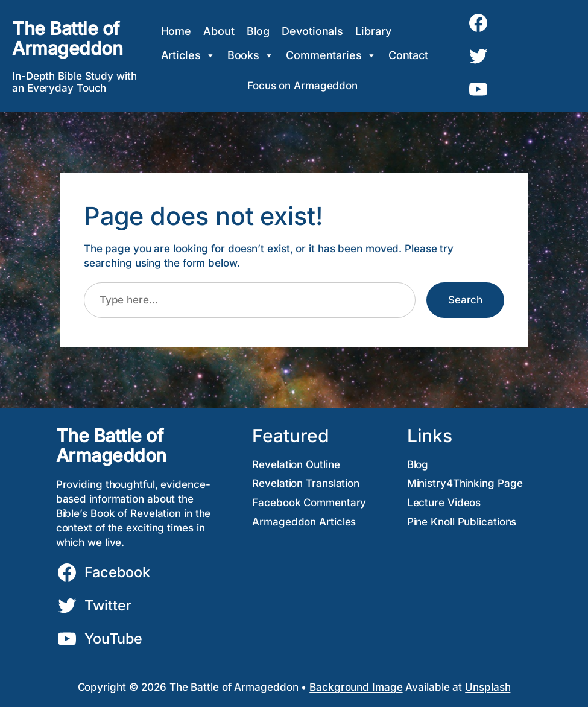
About (219, 31)
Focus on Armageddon (302, 86)
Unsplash (488, 687)
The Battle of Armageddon (67, 39)
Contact (408, 55)
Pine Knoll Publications (462, 522)
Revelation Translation (306, 483)
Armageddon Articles (304, 522)
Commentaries (331, 55)
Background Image (356, 687)
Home (176, 31)
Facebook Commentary (309, 503)
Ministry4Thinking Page (465, 483)
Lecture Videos (444, 503)
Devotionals (312, 31)
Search (465, 300)
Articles (188, 55)
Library (373, 31)
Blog (258, 31)
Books (251, 55)
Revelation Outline (296, 464)
